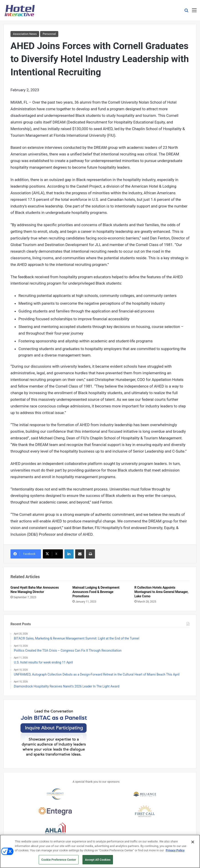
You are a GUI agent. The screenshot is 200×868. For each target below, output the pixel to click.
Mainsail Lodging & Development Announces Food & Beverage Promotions (96, 592)
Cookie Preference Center (59, 861)
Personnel (49, 34)
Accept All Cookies (98, 861)
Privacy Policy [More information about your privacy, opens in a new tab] (175, 852)
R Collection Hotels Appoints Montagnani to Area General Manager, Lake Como (161, 592)
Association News (25, 34)
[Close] (193, 844)
